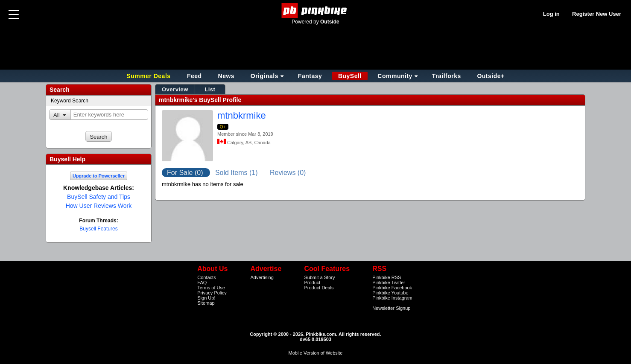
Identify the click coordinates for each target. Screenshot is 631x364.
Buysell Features (98, 229)
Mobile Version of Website (316, 353)
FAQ (202, 282)
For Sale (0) (186, 173)
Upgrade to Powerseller (99, 176)
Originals (264, 76)
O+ (223, 127)
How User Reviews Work (99, 206)
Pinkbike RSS (387, 277)
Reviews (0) (288, 173)
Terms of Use (211, 288)
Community (395, 76)
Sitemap (206, 303)
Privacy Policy (212, 293)
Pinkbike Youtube (390, 293)
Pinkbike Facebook (392, 288)
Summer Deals (149, 76)
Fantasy (310, 76)
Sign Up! (206, 298)
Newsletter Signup (391, 308)
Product (312, 282)
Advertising (262, 277)
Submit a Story (319, 277)
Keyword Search (70, 101)
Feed (194, 76)
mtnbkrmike (242, 115)
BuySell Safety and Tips (99, 197)
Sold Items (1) (237, 173)
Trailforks (447, 76)
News (226, 76)
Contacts (206, 277)
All (56, 115)
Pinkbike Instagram (392, 298)
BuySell (350, 76)
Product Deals (319, 288)
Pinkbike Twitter (389, 282)
